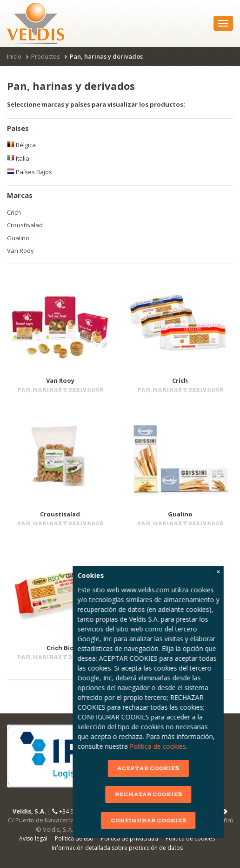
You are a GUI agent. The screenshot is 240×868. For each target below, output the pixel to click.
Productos (46, 56)
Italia (18, 158)
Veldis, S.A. (29, 811)
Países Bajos (30, 172)
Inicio (14, 56)
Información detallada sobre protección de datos (117, 848)
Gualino (18, 238)
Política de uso (74, 838)
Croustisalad (25, 225)
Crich (14, 212)
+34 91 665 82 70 (78, 811)
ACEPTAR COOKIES (185, 768)
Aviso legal (33, 838)
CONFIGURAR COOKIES (185, 820)
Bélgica (21, 145)
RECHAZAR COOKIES (185, 794)
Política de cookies (194, 746)
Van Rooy (20, 251)
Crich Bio (60, 648)
